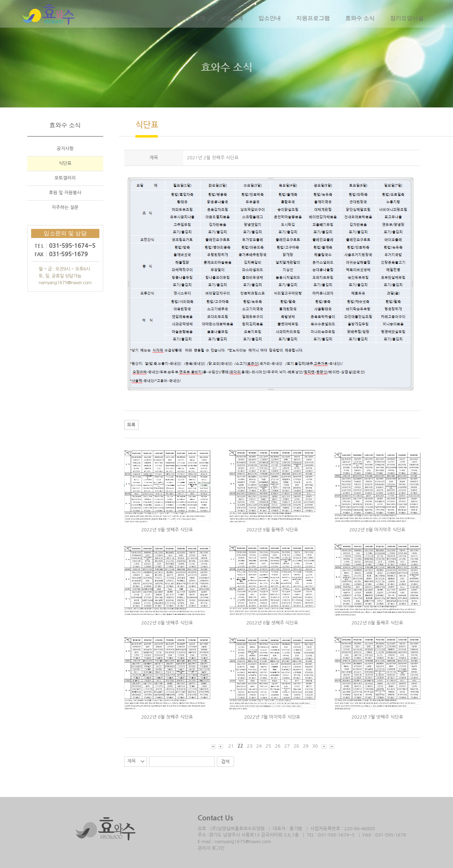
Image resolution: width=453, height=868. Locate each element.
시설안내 (232, 18)
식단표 (65, 164)
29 (306, 746)
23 (250, 746)
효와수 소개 (190, 18)
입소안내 (269, 18)
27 (287, 746)
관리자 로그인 (211, 848)
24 (259, 746)
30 (315, 746)
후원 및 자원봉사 (65, 193)
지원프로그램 (313, 18)
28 (296, 746)
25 (268, 746)
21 (231, 746)
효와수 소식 (360, 18)
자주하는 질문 (65, 208)
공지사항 (65, 149)
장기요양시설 (406, 18)
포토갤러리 (65, 179)
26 (278, 746)
